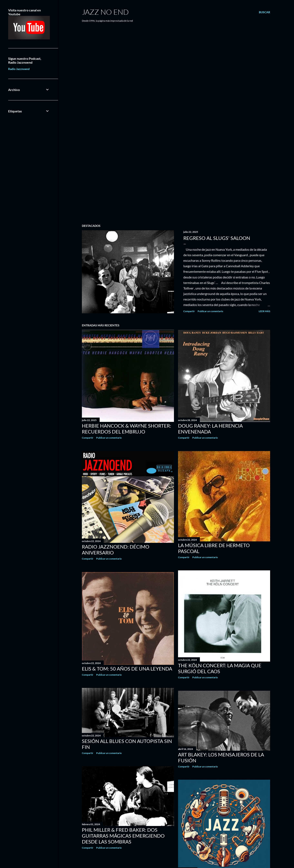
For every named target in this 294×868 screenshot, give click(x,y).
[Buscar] (264, 12)
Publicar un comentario (210, 311)
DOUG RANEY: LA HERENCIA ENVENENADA (210, 429)
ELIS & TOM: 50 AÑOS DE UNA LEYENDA (127, 669)
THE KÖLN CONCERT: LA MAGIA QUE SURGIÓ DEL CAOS (220, 668)
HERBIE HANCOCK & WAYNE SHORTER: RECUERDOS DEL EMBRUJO (126, 429)
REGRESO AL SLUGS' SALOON (217, 238)
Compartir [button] (189, 311)
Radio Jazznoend (19, 69)
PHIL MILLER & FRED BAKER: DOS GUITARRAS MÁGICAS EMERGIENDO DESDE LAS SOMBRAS (123, 836)
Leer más (264, 311)
